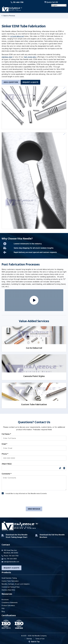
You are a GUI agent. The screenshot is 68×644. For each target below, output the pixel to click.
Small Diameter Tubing (9, 578)
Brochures (5, 600)
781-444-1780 (17, 2)
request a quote (30, 82)
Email (4, 444)
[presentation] (16, 501)
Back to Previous (8, 16)
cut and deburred (17, 36)
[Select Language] (59, 5)
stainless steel (7, 57)
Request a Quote (12, 568)
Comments (7, 474)
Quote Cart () (51, 2)
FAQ (3, 608)
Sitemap (29, 639)
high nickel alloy (30, 57)
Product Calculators (8, 605)
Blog (3, 611)
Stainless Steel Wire (8, 590)
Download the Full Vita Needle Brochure (50, 536)
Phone (5, 454)
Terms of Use (40, 639)
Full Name (6, 434)
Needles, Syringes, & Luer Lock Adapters (16, 584)
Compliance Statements (10, 602)
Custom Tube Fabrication (10, 581)
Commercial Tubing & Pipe (11, 587)
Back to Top (34, 642)
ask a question (11, 82)
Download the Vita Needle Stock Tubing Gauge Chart (15, 536)
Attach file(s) (7, 464)
